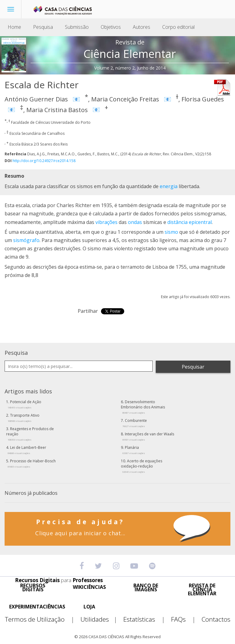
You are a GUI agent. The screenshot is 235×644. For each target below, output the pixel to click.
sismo (171, 232)
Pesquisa (43, 27)
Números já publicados (31, 493)
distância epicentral (190, 222)
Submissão (77, 27)
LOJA (89, 607)
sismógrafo (26, 240)
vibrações (106, 222)
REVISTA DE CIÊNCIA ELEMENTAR (202, 590)
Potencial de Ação (24, 404)
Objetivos (111, 27)
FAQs (186, 619)
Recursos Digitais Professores (59, 580)
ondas (135, 222)
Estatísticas (147, 619)
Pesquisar (193, 367)
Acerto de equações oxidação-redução (142, 466)
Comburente (135, 423)
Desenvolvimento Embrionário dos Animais (143, 407)
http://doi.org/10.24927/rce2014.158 (44, 161)
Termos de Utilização (42, 619)
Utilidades (101, 619)
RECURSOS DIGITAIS (33, 588)
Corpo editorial (178, 27)
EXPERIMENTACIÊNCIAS (37, 607)
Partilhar (88, 311)
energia (169, 186)
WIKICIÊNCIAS (89, 587)
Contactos (216, 619)
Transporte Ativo (24, 418)
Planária (134, 450)
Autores (142, 27)
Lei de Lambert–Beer (27, 450)
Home (14, 27)
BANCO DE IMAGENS (146, 588)
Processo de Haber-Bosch (32, 463)
